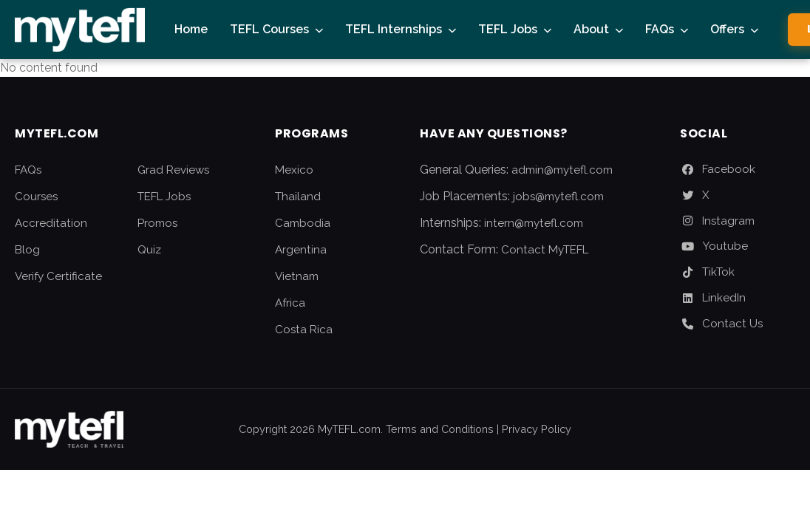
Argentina (301, 250)
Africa (290, 303)
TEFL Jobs (508, 29)
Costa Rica (304, 330)
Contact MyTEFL (545, 250)
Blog (27, 250)
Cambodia (303, 223)
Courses (36, 197)
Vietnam (297, 276)
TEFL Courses (269, 29)
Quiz (149, 250)
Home (191, 29)
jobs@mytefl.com (558, 197)
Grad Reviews (173, 170)
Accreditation (51, 223)
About (591, 29)
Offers (727, 29)
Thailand (298, 197)
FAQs (660, 29)
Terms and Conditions (440, 429)
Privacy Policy (537, 429)
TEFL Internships (394, 29)
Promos (157, 223)
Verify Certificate (58, 276)
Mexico (294, 170)
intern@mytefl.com (534, 223)
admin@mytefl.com (562, 170)
